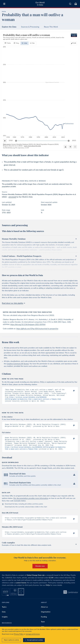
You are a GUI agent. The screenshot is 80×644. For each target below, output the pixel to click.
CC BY (27, 148)
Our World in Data (40, 4)
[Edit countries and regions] (74, 43)
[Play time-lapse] (5, 141)
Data (4, 617)
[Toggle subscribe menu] (76, 4)
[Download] (66, 147)
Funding (44, 622)
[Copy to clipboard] (71, 391)
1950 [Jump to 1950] (11, 141)
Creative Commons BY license (18, 364)
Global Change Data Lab (36, 580)
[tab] (8, 43)
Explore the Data (9, 27)
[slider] (16, 141)
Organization (46, 617)
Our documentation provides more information (31, 502)
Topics (4, 612)
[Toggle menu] (4, 4)
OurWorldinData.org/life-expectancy (14, 148)
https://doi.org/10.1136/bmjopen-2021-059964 (28, 325)
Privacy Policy (19, 634)
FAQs (48, 590)
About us (44, 612)
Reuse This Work (51, 27)
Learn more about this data (32, 146)
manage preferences (33, 634)
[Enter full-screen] (75, 147)
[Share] (70, 147)
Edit (75, 43)
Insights (5, 622)
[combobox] (70, 4)
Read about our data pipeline (13, 303)
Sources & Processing (30, 27)
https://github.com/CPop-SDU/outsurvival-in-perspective (37, 329)
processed (12, 197)
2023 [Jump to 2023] (74, 141)
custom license (21, 588)
